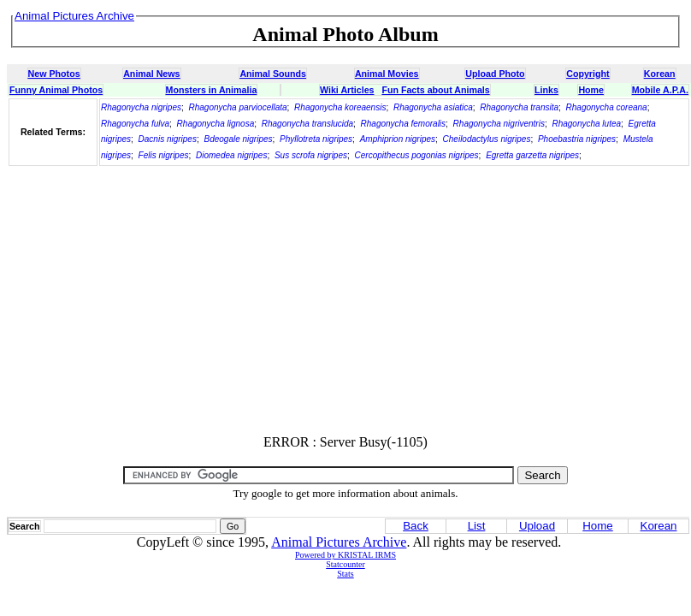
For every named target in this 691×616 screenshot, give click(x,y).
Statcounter (345, 564)
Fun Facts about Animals (435, 90)
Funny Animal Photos (56, 90)
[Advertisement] (345, 301)
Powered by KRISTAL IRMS (345, 555)
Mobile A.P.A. (660, 90)
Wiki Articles (347, 90)
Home (591, 90)
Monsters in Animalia (212, 90)
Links (546, 90)
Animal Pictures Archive (339, 542)
